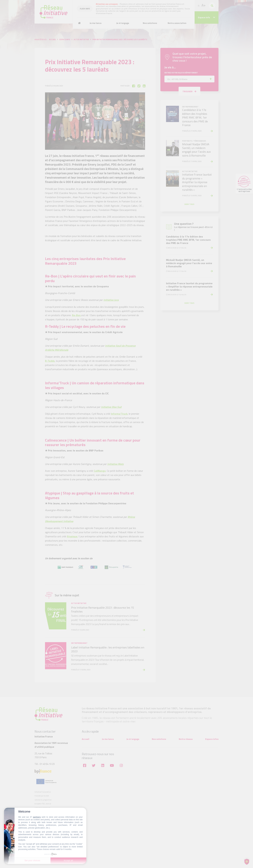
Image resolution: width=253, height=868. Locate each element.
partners (37, 817)
